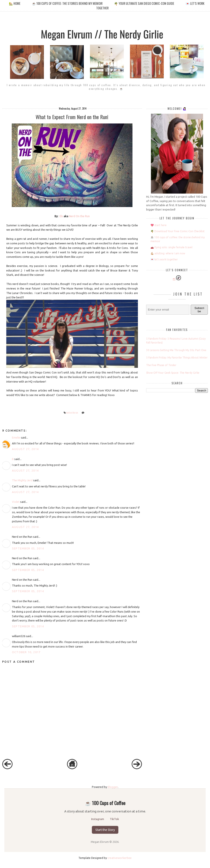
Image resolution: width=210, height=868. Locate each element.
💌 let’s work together (164, 259)
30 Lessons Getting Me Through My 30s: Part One (176, 350)
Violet (16, 502)
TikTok (114, 819)
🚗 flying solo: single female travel (171, 247)
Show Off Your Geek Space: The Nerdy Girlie (173, 373)
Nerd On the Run (79, 216)
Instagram (98, 819)
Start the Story (105, 830)
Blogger (113, 787)
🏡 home (15, 3)
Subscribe (199, 310)
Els (61, 216)
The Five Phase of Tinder (161, 365)
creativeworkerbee (120, 858)
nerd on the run (72, 413)
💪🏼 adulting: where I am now (168, 253)
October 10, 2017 (26, 652)
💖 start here (159, 225)
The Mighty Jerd (22, 480)
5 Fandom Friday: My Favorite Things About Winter (177, 358)
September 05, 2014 (28, 548)
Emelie (16, 437)
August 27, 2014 (25, 449)
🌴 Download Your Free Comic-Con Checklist (178, 231)
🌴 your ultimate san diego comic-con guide (144, 3)
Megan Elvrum (100, 842)
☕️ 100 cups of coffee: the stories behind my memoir (67, 3)
